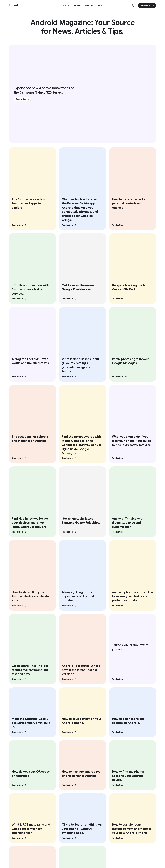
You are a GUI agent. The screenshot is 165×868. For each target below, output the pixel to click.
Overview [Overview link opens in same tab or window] (89, 787)
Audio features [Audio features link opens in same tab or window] (54, 792)
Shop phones (148, 5)
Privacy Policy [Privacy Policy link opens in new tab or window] (31, 845)
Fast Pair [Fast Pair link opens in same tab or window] (88, 802)
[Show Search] (132, 5)
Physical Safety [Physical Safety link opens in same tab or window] (16, 797)
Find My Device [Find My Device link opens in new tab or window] (131, 822)
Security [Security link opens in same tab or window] (13, 787)
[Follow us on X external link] (24, 767)
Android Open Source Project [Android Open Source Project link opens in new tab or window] (100, 827)
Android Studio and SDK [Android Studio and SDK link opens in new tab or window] (97, 822)
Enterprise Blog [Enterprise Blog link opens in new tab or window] (18, 832)
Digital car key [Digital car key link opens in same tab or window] (129, 792)
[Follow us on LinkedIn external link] (51, 767)
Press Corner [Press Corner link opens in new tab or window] (54, 822)
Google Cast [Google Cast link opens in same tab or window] (90, 797)
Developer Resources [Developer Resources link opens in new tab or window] (96, 817)
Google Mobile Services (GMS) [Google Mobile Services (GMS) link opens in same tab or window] (137, 802)
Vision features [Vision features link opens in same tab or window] (54, 787)
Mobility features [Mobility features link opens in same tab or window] (55, 797)
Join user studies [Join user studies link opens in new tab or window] (132, 827)
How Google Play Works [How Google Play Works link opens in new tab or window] (97, 832)
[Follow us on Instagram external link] (31, 767)
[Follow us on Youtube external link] (37, 767)
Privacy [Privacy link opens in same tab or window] (12, 792)
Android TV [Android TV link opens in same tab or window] (127, 787)
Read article (23, 99)
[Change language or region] (143, 845)
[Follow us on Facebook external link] (44, 767)
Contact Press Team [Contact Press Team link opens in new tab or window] (58, 827)
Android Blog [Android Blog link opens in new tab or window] (54, 817)
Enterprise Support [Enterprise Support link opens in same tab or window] (18, 827)
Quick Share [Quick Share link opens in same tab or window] (90, 792)
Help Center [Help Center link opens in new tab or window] (129, 817)
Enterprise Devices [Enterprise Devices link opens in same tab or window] (18, 822)
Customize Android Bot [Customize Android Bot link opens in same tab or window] (133, 797)
